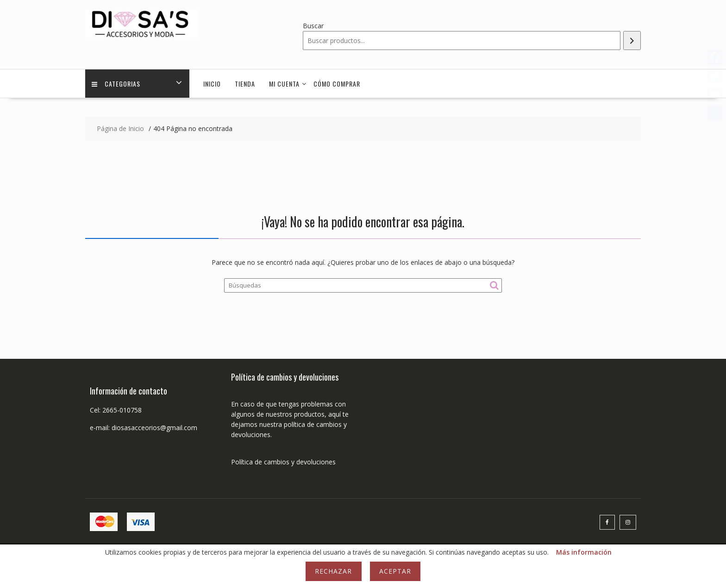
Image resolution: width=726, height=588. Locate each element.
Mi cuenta (284, 84)
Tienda (245, 84)
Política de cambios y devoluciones (283, 462)
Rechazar (333, 571)
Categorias (116, 84)
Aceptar (395, 571)
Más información (584, 552)
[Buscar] (632, 41)
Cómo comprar (337, 84)
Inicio (212, 84)
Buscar (313, 26)
